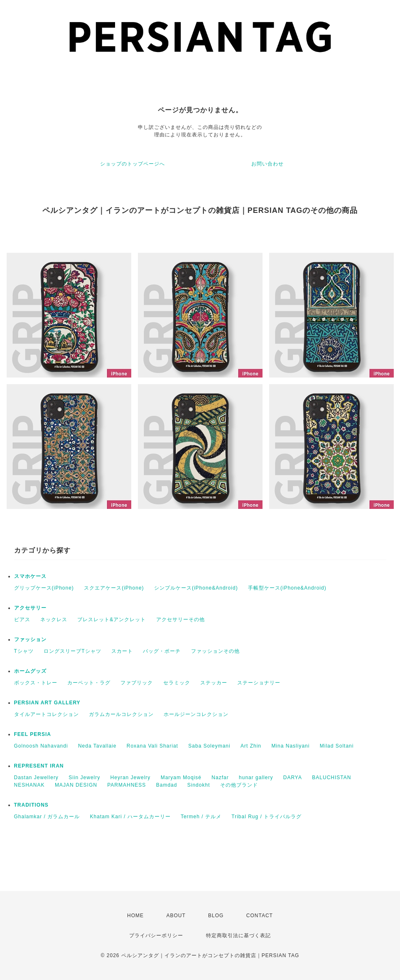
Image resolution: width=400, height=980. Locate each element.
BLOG (216, 916)
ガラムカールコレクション (121, 714)
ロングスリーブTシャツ (72, 651)
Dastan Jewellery (36, 778)
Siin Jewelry (84, 778)
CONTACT (260, 916)
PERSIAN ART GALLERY (47, 703)
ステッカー (214, 683)
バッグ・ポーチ (162, 651)
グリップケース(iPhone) (44, 588)
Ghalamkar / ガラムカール (47, 817)
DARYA (293, 778)
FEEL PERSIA (33, 734)
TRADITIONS (31, 805)
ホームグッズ (30, 671)
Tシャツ (24, 651)
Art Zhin (251, 746)
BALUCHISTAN (331, 778)
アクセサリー (30, 608)
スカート (122, 651)
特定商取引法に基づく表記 (238, 936)
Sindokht (199, 785)
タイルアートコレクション (47, 714)
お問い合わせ (267, 164)
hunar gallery (256, 778)
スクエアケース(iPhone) (114, 588)
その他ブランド (239, 785)
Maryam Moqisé (181, 778)
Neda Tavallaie (97, 746)
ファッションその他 (215, 651)
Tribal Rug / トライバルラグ (266, 817)
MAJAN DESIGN (76, 785)
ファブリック (137, 683)
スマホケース (30, 576)
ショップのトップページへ (133, 164)
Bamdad (167, 785)
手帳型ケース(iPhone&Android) (287, 588)
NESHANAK (29, 785)
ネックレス (54, 620)
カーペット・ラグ (89, 683)
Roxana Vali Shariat (152, 746)
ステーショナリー (259, 683)
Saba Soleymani (209, 746)
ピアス (22, 620)
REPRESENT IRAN (39, 766)
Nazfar (220, 778)
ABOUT (176, 916)
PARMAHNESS (126, 785)
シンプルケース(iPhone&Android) (196, 588)
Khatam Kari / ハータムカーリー (130, 817)
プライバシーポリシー (156, 936)
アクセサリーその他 (180, 620)
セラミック (177, 683)
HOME (135, 916)
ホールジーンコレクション (196, 714)
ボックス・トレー (36, 683)
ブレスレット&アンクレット (112, 620)
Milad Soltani (337, 746)
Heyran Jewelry (131, 778)
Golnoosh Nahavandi (41, 746)
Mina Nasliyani (290, 746)
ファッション (30, 639)
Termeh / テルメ (201, 817)
